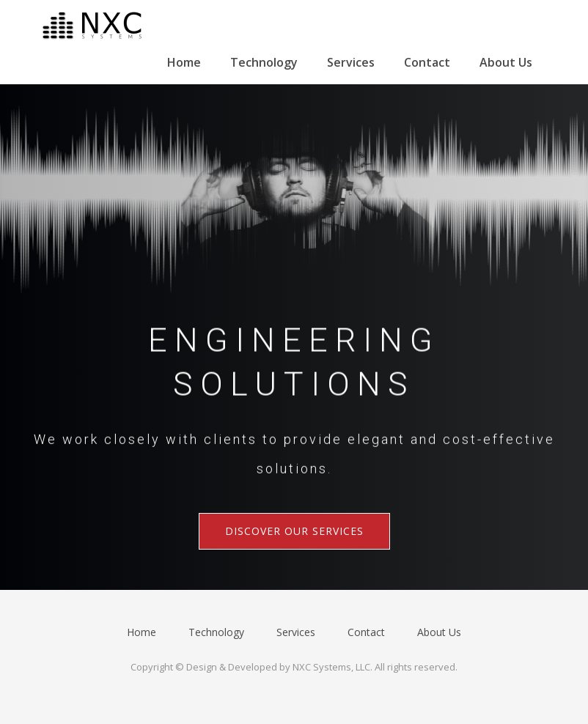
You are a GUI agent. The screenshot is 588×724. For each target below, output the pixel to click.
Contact (427, 62)
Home (184, 62)
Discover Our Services (294, 531)
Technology (264, 62)
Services (351, 62)
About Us (506, 62)
